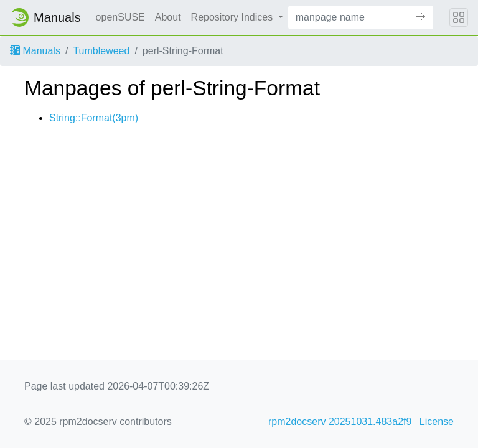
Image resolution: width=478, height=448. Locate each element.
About (168, 17)
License (437, 422)
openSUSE (120, 17)
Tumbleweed (101, 51)
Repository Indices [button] (233, 17)
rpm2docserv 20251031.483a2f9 (340, 422)
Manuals (35, 51)
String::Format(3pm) (94, 118)
